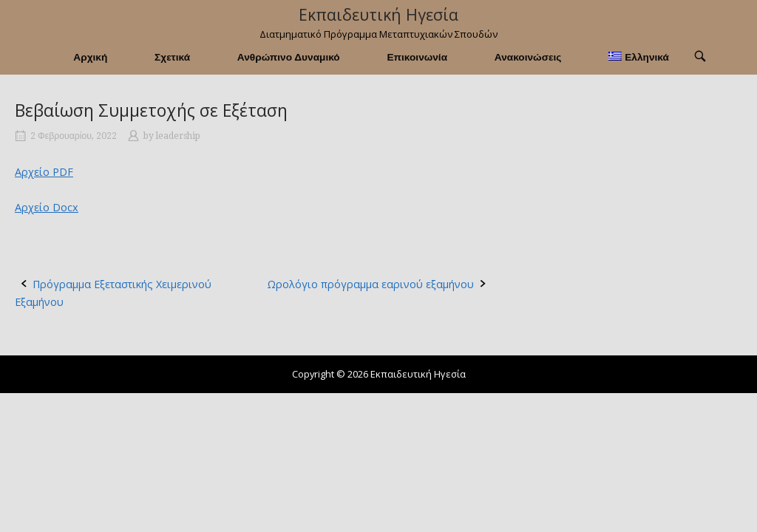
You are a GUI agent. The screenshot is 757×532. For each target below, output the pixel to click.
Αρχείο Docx (47, 207)
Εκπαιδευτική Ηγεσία (378, 14)
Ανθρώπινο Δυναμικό (289, 57)
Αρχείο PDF (44, 172)
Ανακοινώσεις (528, 57)
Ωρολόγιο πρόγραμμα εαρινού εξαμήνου (370, 284)
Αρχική (90, 57)
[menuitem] (639, 58)
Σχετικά (172, 57)
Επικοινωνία (417, 57)
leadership (178, 136)
